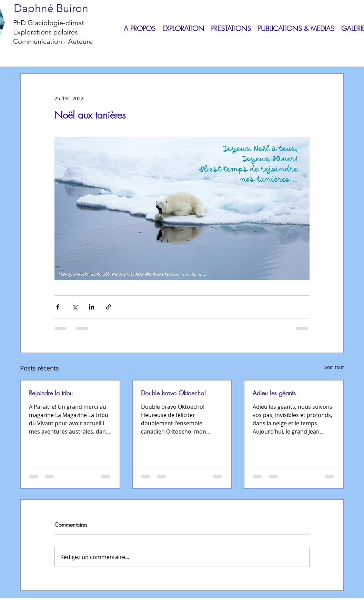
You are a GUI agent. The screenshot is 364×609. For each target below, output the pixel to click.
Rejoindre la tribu (51, 393)
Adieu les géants (274, 393)
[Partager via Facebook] (58, 307)
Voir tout (334, 367)
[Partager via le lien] (108, 307)
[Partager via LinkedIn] (92, 307)
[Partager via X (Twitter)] (75, 307)
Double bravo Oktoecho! (174, 393)
